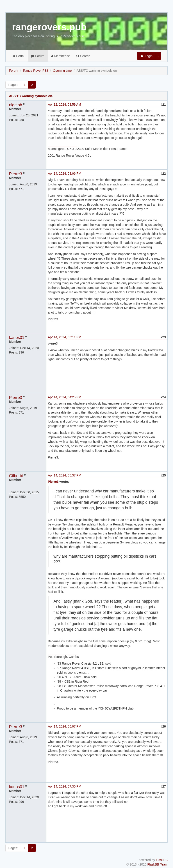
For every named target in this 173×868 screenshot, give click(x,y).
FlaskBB (162, 860)
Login (146, 56)
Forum (38, 56)
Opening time (62, 71)
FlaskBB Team (157, 864)
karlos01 (17, 338)
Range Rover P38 (35, 71)
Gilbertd (16, 476)
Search (83, 56)
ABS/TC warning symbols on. (31, 96)
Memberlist (60, 56)
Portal (18, 56)
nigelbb (16, 105)
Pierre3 (16, 174)
